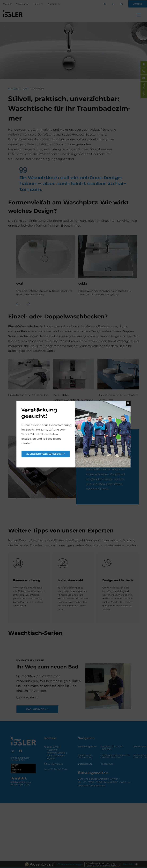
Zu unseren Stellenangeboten (44, 454)
